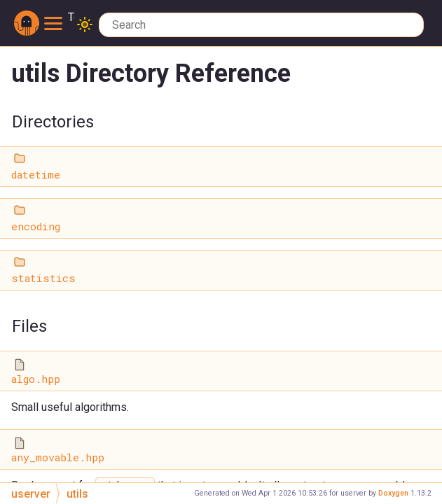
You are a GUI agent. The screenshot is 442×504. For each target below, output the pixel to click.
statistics (43, 278)
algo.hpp (36, 379)
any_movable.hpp (58, 457)
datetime (36, 175)
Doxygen (393, 493)
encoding (36, 226)
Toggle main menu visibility (59, 18)
